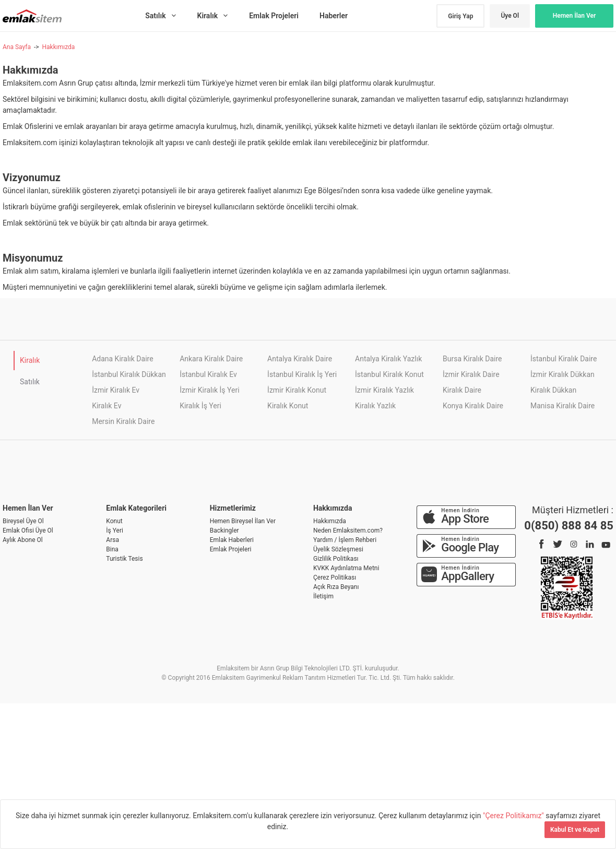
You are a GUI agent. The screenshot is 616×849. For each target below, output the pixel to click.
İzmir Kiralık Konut (297, 390)
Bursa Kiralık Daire (472, 359)
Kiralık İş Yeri (200, 406)
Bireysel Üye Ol (23, 521)
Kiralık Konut (288, 406)
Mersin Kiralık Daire (123, 421)
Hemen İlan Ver (574, 16)
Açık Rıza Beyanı (336, 587)
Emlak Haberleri (232, 540)
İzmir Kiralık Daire (471, 374)
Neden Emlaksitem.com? (348, 530)
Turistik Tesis (124, 559)
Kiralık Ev (106, 406)
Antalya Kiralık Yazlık (388, 359)
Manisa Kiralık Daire (562, 406)
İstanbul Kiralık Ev (208, 374)
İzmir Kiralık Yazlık (384, 390)
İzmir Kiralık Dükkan (562, 374)
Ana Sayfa (17, 47)
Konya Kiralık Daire (473, 406)
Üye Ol (510, 16)
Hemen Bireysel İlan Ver (243, 521)
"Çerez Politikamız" (514, 816)
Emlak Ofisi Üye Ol (28, 530)
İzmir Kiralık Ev (116, 390)
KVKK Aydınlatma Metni (346, 568)
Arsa (112, 540)
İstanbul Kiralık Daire (564, 359)
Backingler (224, 530)
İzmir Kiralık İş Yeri (209, 390)
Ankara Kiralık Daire (211, 359)
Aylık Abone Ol (23, 540)
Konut (114, 521)
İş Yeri (115, 530)
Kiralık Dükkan (553, 390)
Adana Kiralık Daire (122, 359)
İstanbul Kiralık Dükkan (129, 374)
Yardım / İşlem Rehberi (345, 540)
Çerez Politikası (335, 577)
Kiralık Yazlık (375, 406)
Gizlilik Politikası (336, 559)
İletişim (323, 596)
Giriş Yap (460, 16)
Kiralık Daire (462, 390)
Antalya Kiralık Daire (300, 359)
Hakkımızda (58, 47)
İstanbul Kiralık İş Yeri (302, 374)
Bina (112, 549)
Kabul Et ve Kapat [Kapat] (575, 830)
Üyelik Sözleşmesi (338, 549)
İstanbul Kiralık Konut (389, 374)
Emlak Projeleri (231, 549)
